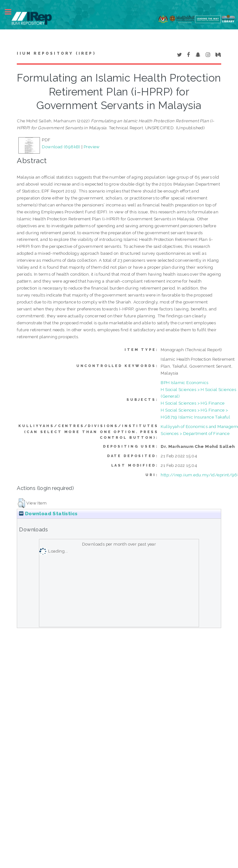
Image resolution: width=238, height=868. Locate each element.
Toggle (11, 12)
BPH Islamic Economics (184, 382)
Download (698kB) (61, 147)
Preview (92, 147)
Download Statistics (48, 514)
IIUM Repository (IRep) (56, 53)
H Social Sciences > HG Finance (193, 403)
